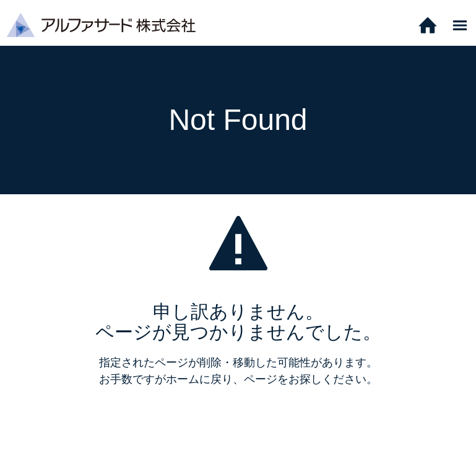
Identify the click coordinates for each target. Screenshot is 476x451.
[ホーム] (428, 24)
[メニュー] (460, 24)
